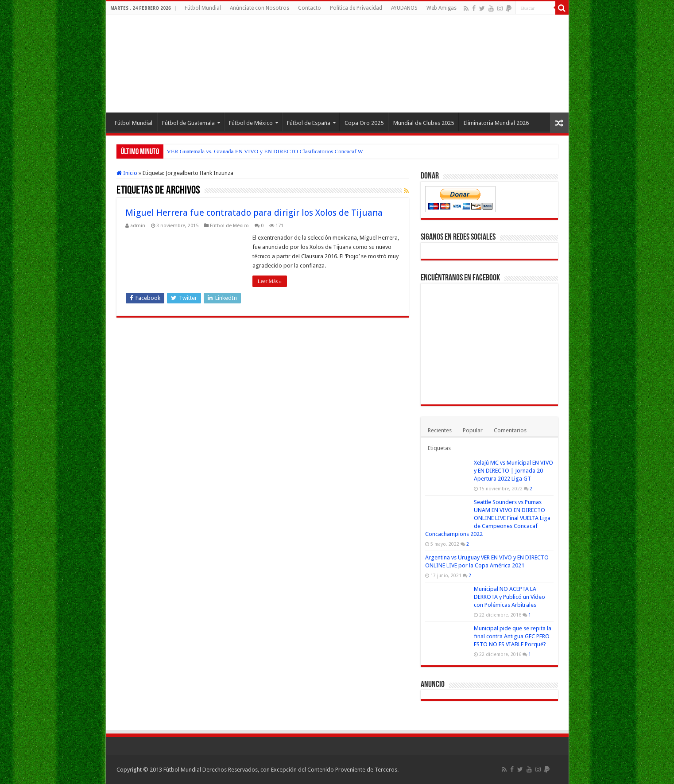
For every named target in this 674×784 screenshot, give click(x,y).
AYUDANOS (404, 8)
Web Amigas (442, 8)
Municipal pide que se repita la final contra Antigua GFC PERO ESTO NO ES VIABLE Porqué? (513, 636)
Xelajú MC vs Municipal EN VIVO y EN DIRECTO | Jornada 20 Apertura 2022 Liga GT (513, 471)
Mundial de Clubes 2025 (424, 123)
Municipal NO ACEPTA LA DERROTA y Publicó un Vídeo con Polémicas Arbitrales (509, 597)
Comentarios (510, 430)
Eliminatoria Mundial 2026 (496, 123)
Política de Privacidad (356, 8)
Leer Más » (270, 281)
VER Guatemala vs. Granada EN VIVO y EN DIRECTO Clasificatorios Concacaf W (265, 151)
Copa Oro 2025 (364, 123)
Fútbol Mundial (203, 8)
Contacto (310, 8)
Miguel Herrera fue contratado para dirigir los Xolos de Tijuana (254, 213)
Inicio (127, 173)
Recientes (440, 430)
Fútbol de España (309, 123)
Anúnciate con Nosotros (260, 8)
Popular (473, 430)
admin (138, 226)
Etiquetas (439, 448)
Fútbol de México (251, 123)
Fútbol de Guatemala (188, 123)
